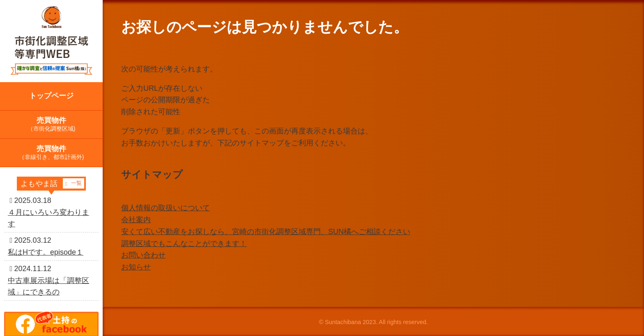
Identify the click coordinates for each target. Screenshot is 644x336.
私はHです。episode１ (46, 252)
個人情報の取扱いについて (166, 208)
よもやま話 (52, 183)
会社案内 (136, 220)
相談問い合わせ (605, 13)
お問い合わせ (143, 255)
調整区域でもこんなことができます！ (184, 244)
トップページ (51, 96)
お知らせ (136, 267)
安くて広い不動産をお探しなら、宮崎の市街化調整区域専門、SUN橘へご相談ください (266, 232)
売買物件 (52, 124)
